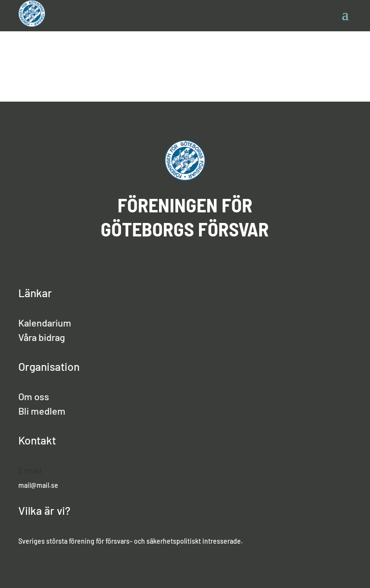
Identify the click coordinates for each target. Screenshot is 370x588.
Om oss (34, 396)
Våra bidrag (42, 337)
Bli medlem (42, 411)
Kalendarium (45, 323)
